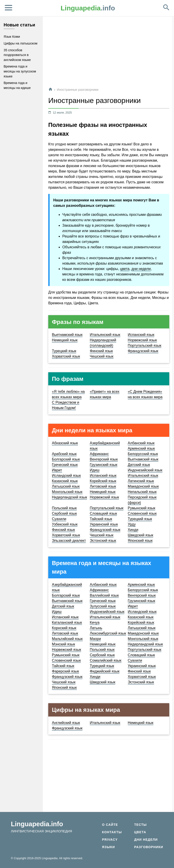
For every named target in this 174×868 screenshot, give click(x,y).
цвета (125, 269)
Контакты (112, 832)
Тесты (140, 825)
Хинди (133, 530)
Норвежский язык (142, 340)
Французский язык (143, 351)
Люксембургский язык (108, 633)
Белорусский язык (143, 454)
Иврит (57, 470)
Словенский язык (142, 513)
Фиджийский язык (105, 671)
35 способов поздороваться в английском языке (17, 55)
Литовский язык (103, 486)
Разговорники (149, 847)
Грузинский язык (103, 465)
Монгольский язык (67, 492)
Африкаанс (99, 454)
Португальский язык (145, 346)
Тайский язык (101, 519)
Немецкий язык (65, 340)
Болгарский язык (66, 459)
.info (88, 8)
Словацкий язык (103, 513)
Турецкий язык (64, 351)
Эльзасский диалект (69, 541)
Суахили (59, 519)
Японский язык (140, 541)
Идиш (95, 470)
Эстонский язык (103, 541)
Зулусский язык (103, 606)
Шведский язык (141, 535)
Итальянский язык (105, 335)
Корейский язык (103, 481)
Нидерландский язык (69, 497)
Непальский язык (142, 492)
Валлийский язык (104, 595)
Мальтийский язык (67, 639)
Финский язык (101, 351)
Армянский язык (141, 448)
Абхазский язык (65, 443)
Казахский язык (65, 481)
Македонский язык (143, 486)
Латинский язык (141, 481)
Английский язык (66, 723)
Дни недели (146, 840)
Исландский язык (66, 476)
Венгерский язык (104, 459)
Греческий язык (65, 465)
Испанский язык (141, 335)
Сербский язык (64, 513)
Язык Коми (12, 37)
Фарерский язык (65, 671)
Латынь (96, 628)
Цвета (140, 832)
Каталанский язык (67, 622)
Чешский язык (101, 356)
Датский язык (139, 465)
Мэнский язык (63, 644)
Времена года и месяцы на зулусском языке (20, 71)
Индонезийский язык (145, 470)
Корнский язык (64, 628)
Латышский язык (66, 486)
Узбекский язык (65, 524)
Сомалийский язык (105, 660)
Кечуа (95, 622)
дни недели (141, 269)
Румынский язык (142, 508)
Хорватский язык (66, 356)
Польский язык (64, 508)
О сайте (110, 825)
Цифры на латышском (21, 43)
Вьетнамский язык (67, 335)
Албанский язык (141, 443)
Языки (108, 847)
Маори (95, 639)
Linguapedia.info (37, 824)
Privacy (110, 840)
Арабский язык (64, 454)
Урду (132, 524)
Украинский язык (104, 524)
